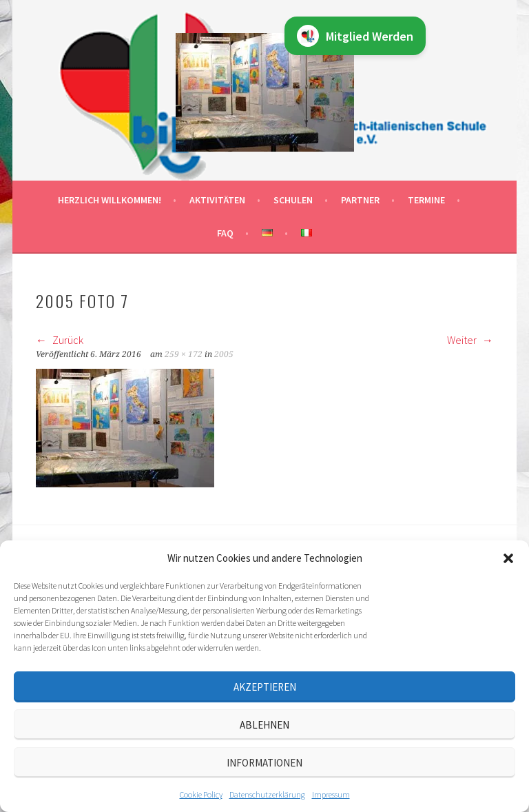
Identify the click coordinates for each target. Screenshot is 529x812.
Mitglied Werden (355, 36)
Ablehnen (264, 725)
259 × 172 (184, 354)
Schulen (293, 200)
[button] (508, 558)
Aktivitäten (217, 200)
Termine (426, 200)
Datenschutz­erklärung (267, 794)
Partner (360, 200)
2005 (224, 354)
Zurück (60, 340)
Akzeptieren (265, 687)
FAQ (225, 233)
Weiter (470, 340)
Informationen (264, 763)
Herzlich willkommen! (110, 200)
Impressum (331, 794)
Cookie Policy (201, 794)
